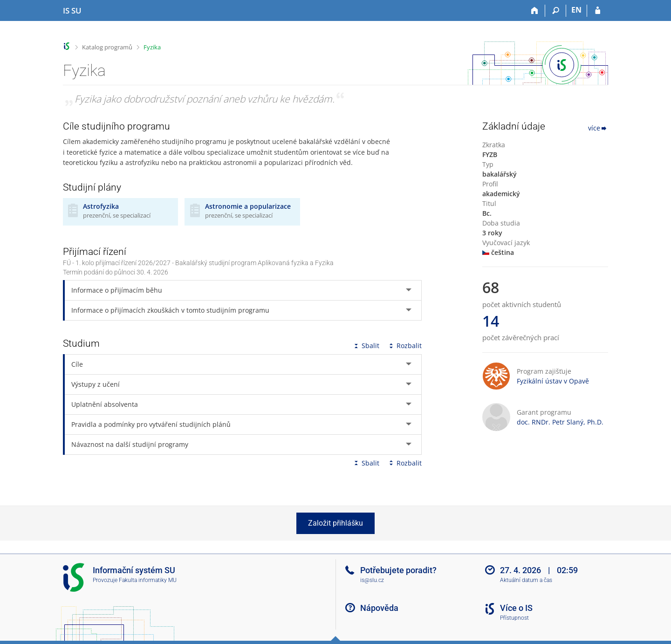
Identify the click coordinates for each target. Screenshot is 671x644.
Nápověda (379, 608)
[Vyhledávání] (556, 11)
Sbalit (366, 346)
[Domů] (535, 11)
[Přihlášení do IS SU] (598, 11)
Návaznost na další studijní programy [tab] (130, 444)
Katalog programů (107, 47)
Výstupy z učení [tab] (96, 384)
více (598, 128)
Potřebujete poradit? (398, 570)
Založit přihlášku (335, 523)
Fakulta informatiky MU (148, 580)
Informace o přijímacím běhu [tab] (117, 290)
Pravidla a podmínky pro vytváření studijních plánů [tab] (151, 424)
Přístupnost (514, 618)
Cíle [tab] (77, 364)
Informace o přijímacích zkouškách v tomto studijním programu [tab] (170, 310)
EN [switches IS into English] (576, 10)
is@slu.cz (372, 580)
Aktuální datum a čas (526, 580)
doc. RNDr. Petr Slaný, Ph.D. (560, 422)
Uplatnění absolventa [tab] (105, 404)
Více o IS (516, 608)
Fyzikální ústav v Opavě (553, 381)
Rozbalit (404, 346)
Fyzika (152, 47)
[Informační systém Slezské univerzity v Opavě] (72, 11)
